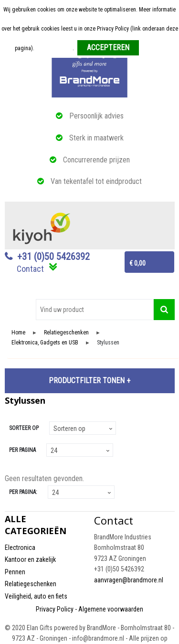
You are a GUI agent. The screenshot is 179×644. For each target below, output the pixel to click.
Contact (30, 269)
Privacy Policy (55, 609)
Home (18, 333)
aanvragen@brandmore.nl (129, 580)
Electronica (20, 547)
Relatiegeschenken (66, 333)
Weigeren (153, 48)
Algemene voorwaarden (111, 609)
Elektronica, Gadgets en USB (45, 343)
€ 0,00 (137, 263)
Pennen (15, 572)
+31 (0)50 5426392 (53, 257)
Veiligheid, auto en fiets (36, 596)
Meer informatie (54, 48)
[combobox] (95, 310)
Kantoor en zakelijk (30, 559)
